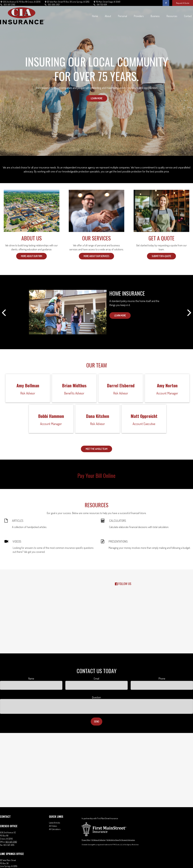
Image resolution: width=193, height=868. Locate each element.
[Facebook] (166, 3)
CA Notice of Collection (99, 840)
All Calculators (55, 829)
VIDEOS (17, 541)
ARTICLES (18, 521)
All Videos (53, 826)
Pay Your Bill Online (96, 475)
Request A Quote (183, 3)
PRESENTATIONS (118, 541)
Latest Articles (54, 823)
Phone (162, 678)
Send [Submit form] (96, 722)
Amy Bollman (28, 385)
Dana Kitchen (98, 416)
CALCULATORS (118, 521)
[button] (95, 16)
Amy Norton (167, 385)
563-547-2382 (8, 5)
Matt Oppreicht (144, 416)
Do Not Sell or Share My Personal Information (121, 840)
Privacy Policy (86, 840)
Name (31, 678)
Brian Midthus (74, 385)
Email (96, 678)
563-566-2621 (52, 5)
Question (96, 697)
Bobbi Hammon (51, 416)
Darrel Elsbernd (121, 385)
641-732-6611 (100, 5)
